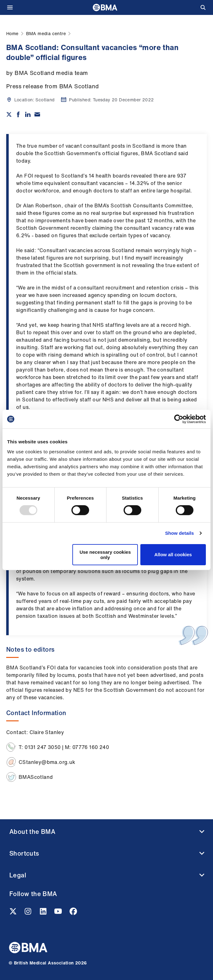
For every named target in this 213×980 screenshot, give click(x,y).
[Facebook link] (73, 913)
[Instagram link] (29, 913)
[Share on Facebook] (18, 114)
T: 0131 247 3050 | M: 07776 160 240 (64, 747)
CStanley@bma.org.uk (47, 762)
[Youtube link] (59, 913)
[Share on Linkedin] (28, 114)
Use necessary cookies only (105, 555)
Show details (180, 533)
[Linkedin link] (44, 913)
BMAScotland (36, 777)
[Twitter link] (14, 913)
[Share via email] (37, 114)
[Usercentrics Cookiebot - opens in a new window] (179, 419)
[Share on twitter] (9, 114)
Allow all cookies (173, 555)
